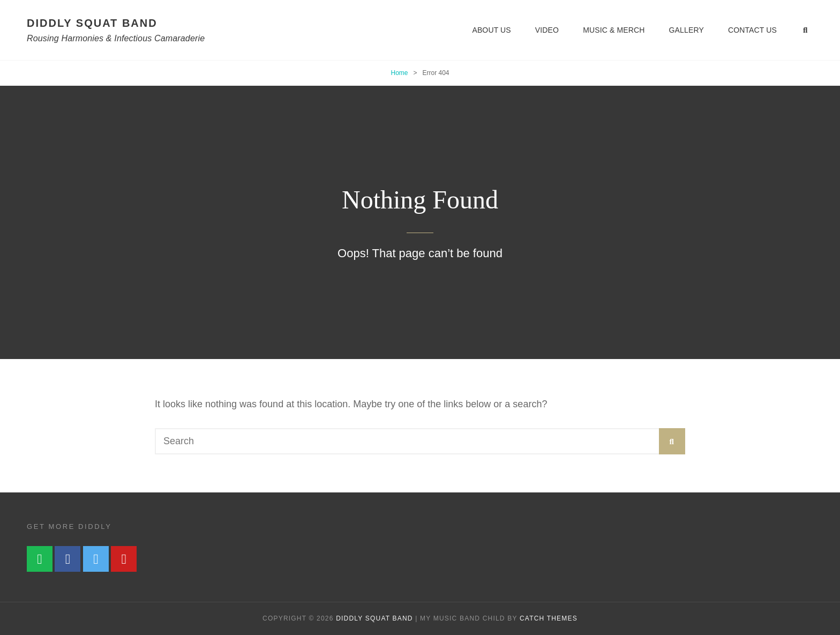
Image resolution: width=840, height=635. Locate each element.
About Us (491, 30)
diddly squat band (92, 23)
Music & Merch (614, 30)
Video (547, 30)
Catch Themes (549, 618)
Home (399, 73)
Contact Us (752, 30)
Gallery (687, 30)
